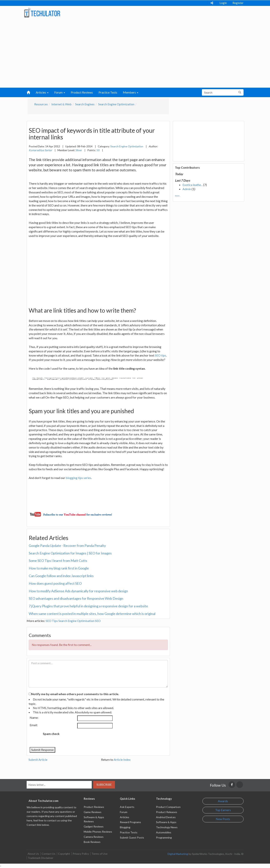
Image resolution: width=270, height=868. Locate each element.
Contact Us (49, 854)
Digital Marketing (178, 854)
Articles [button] (42, 92)
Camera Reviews (94, 837)
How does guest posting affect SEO (55, 583)
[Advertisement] (135, 59)
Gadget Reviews (94, 826)
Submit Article (38, 760)
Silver (79, 150)
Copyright (64, 854)
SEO (98, 621)
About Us (33, 854)
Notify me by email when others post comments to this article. (75, 694)
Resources (41, 104)
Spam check (51, 734)
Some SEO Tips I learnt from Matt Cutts (58, 561)
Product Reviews (82, 92)
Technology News (167, 827)
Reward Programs (130, 822)
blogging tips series (78, 478)
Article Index (122, 760)
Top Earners (223, 810)
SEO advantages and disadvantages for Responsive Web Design (76, 598)
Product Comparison (168, 807)
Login (223, 3)
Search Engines (85, 104)
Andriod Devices (166, 817)
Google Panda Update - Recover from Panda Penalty (67, 546)
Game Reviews (93, 812)
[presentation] (94, 738)
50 (98, 150)
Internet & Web (61, 104)
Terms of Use (100, 854)
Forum (124, 812)
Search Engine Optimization (116, 104)
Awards (223, 801)
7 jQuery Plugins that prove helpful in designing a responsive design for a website (88, 606)
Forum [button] (60, 92)
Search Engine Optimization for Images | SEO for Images (70, 553)
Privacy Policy (81, 854)
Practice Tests (108, 92)
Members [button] (131, 92)
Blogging (125, 827)
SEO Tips (52, 621)
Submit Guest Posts (132, 837)
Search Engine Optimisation (76, 621)
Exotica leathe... (193, 185)
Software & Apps (166, 822)
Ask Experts (127, 807)
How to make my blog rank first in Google (59, 568)
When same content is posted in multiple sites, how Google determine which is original (92, 614)
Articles (125, 817)
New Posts (223, 819)
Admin (187, 189)
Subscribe (104, 785)
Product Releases (167, 812)
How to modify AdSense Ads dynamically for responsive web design (78, 591)
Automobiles (164, 832)
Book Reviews (92, 842)
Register (238, 3)
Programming (164, 837)
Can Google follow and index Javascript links (61, 576)
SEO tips (160, 355)
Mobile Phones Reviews (98, 832)
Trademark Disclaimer (41, 858)
